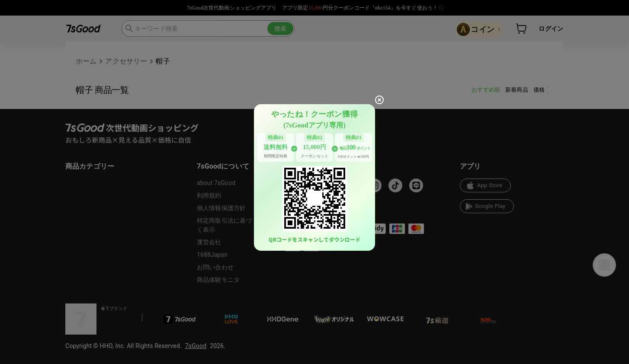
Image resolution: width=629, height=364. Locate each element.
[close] (379, 100)
